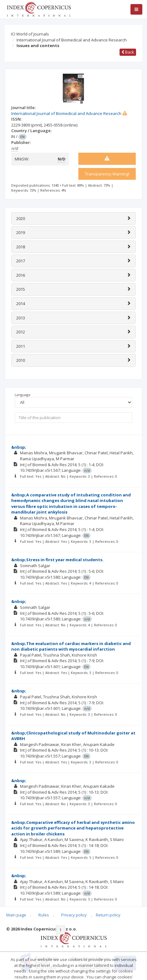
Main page (16, 915)
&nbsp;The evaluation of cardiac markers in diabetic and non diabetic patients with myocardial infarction (71, 646)
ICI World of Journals (30, 34)
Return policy (108, 915)
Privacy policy (74, 915)
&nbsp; (19, 447)
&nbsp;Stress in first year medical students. (57, 560)
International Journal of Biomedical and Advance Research (72, 40)
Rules (44, 915)
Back (128, 52)
